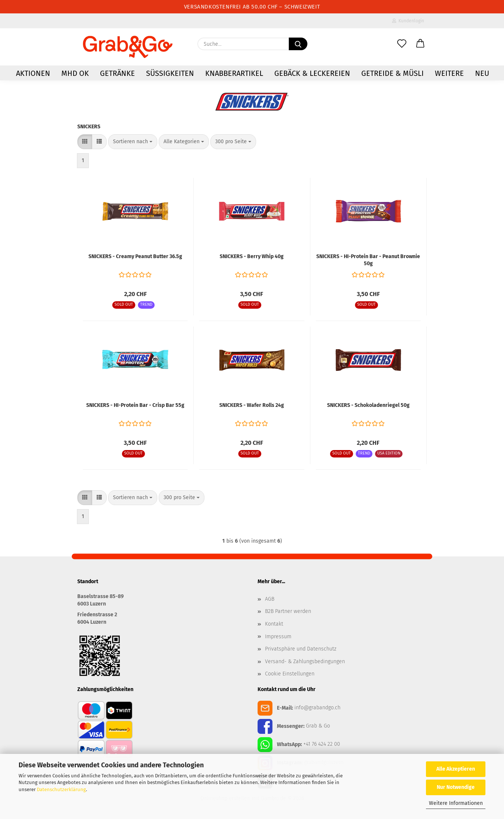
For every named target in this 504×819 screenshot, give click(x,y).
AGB (270, 599)
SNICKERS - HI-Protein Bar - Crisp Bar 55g (135, 405)
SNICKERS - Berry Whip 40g (252, 256)
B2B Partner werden (288, 611)
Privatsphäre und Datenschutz (301, 649)
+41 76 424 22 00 (322, 744)
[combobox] (133, 142)
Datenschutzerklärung (61, 789)
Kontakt (274, 624)
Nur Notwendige (456, 787)
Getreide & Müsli (392, 73)
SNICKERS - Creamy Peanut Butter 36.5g (135, 256)
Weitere (449, 73)
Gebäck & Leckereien (312, 73)
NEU (482, 73)
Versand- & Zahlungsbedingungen (305, 661)
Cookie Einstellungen (290, 674)
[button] (420, 44)
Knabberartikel (234, 73)
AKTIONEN (33, 73)
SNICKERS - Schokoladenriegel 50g (368, 405)
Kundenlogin (408, 21)
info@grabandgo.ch (317, 708)
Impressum (278, 637)
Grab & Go (318, 726)
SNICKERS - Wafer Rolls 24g (252, 405)
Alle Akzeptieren (456, 769)
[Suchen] (298, 44)
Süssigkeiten (170, 73)
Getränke (117, 73)
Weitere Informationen (456, 803)
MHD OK (75, 73)
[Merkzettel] (402, 44)
